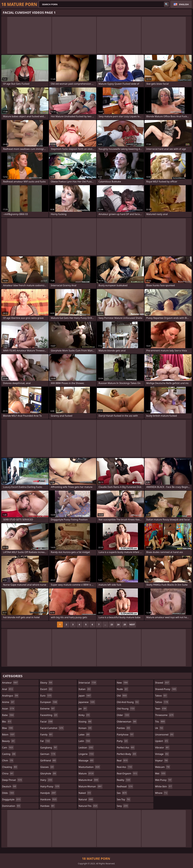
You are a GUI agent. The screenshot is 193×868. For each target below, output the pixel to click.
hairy (47, 780)
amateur (10, 683)
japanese (87, 702)
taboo (161, 696)
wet (160, 773)
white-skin (164, 786)
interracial (88, 683)
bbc (7, 722)
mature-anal (89, 780)
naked (85, 793)
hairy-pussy (50, 786)
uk (159, 728)
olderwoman (127, 722)
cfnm (8, 760)
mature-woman (90, 786)
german (48, 754)
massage (86, 760)
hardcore (49, 799)
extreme (48, 709)
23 (112, 624)
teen (161, 709)
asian (8, 709)
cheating (10, 767)
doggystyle (12, 799)
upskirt (162, 741)
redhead (125, 786)
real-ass (125, 767)
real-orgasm (127, 773)
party (123, 741)
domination (11, 806)
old (122, 696)
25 (125, 624)
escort (47, 689)
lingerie (86, 754)
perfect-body (127, 754)
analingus (10, 696)
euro (46, 696)
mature (86, 773)
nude (123, 689)
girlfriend (48, 760)
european (49, 702)
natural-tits (88, 806)
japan (85, 696)
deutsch (9, 786)
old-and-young (128, 702)
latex (84, 735)
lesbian (86, 748)
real (123, 760)
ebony (47, 683)
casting (9, 754)
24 (118, 624)
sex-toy (124, 799)
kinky (84, 715)
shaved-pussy (166, 689)
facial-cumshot (52, 728)
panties (124, 728)
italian (85, 689)
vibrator (162, 748)
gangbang (49, 748)
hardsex (48, 806)
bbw (8, 728)
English (184, 4)
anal (8, 689)
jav (83, 709)
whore (161, 793)
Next (132, 624)
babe (8, 715)
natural (86, 799)
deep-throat (12, 780)
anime (8, 702)
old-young (126, 709)
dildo (8, 793)
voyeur (162, 760)
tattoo (162, 702)
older (123, 715)
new (123, 683)
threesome (164, 715)
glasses (47, 767)
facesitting (49, 715)
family (47, 735)
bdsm (9, 735)
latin (85, 741)
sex (122, 793)
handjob (48, 793)
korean (85, 728)
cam (8, 748)
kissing (85, 722)
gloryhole (49, 773)
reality (124, 780)
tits (160, 722)
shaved (162, 683)
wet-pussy (163, 780)
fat (45, 741)
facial (47, 722)
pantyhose (125, 735)
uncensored (164, 735)
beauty (9, 741)
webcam (163, 767)
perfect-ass (126, 748)
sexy (123, 806)
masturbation (89, 767)
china (8, 773)
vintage (162, 754)
